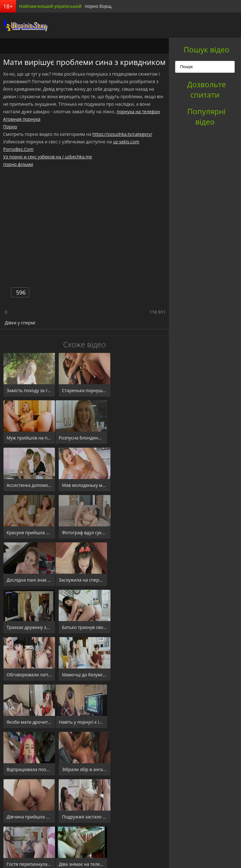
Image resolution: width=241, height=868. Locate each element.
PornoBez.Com (18, 149)
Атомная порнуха (22, 119)
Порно (10, 127)
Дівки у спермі (20, 323)
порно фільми (18, 164)
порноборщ (24, 25)
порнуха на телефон (138, 112)
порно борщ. (99, 6)
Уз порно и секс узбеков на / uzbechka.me (48, 157)
